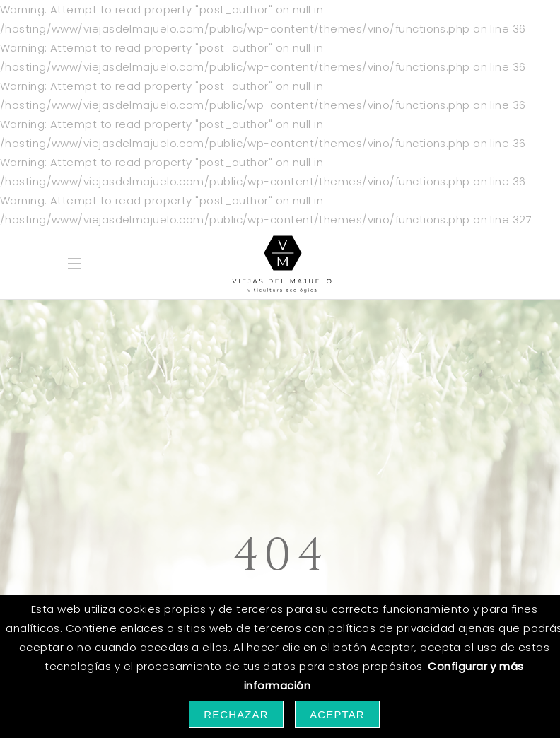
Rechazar (236, 714)
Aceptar (337, 714)
